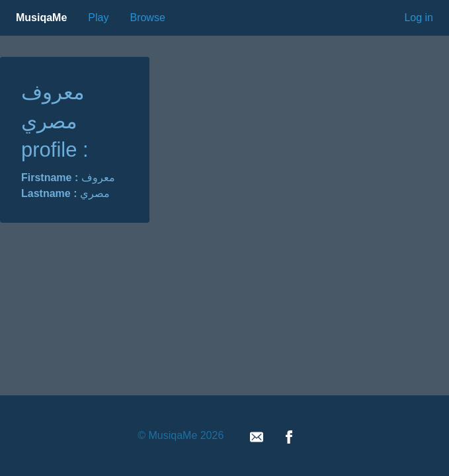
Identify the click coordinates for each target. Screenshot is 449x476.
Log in (419, 18)
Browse (147, 18)
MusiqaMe (41, 18)
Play (98, 18)
